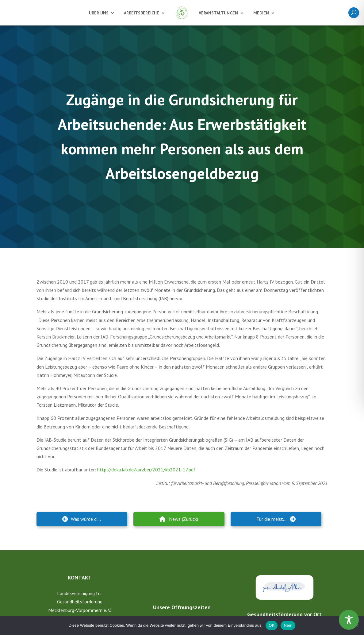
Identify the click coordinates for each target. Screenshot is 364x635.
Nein (288, 625)
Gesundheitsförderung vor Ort (284, 612)
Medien (261, 13)
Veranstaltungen (218, 13)
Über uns (99, 13)
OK (272, 625)
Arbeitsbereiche (142, 13)
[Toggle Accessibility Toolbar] (349, 620)
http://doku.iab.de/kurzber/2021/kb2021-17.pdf (146, 470)
